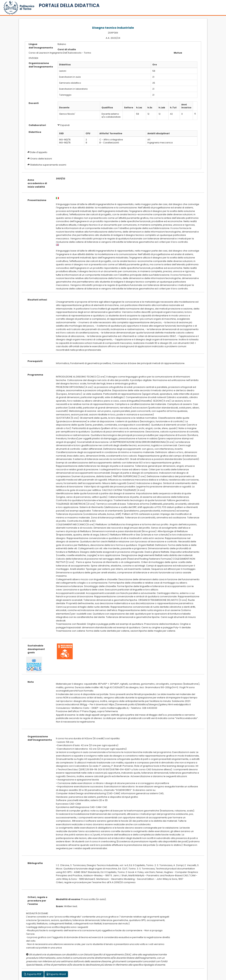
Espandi (64, 125)
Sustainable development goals (36, 649)
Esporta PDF (33, 974)
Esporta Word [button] (56, 974)
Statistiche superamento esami (48, 165)
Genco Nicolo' (67, 114)
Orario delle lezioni (41, 159)
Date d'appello (39, 152)
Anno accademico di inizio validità (37, 183)
